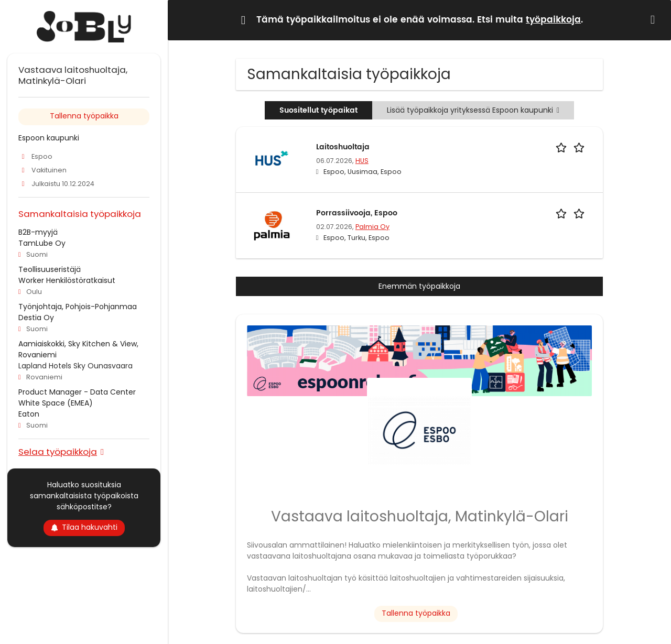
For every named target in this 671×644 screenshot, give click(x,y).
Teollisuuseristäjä (50, 269)
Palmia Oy (372, 227)
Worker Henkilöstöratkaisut (67, 280)
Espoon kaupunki (49, 138)
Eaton (29, 414)
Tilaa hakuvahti (84, 527)
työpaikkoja (553, 20)
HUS (362, 161)
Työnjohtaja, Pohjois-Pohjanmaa (78, 307)
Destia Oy (36, 318)
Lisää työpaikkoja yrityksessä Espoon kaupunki (473, 110)
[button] (655, 20)
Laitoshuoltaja (343, 147)
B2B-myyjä (38, 232)
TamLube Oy (42, 243)
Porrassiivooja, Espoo (357, 213)
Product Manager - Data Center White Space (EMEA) (77, 397)
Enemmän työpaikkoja (419, 286)
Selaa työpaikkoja (58, 451)
